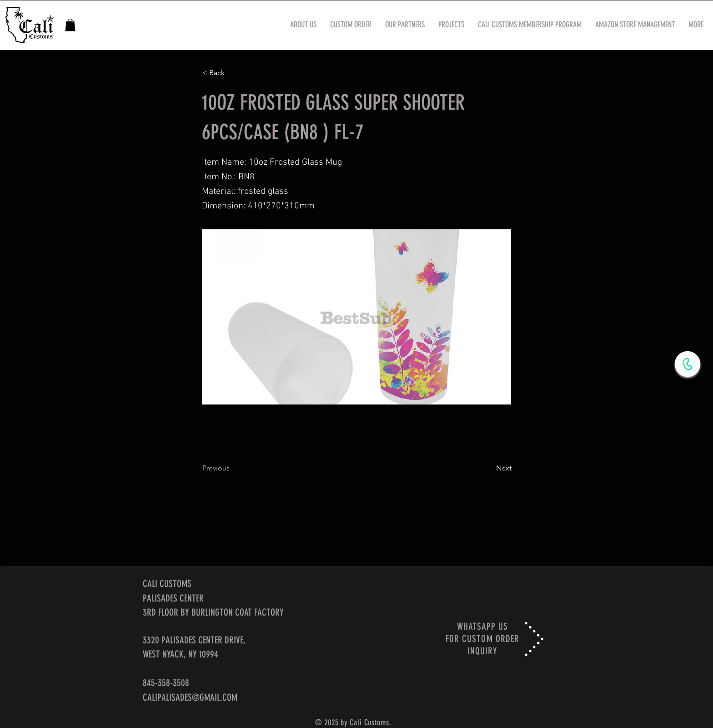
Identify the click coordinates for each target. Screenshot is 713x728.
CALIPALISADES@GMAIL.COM (190, 697)
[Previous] (232, 468)
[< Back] (232, 73)
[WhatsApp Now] (688, 364)
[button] (70, 25)
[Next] (489, 468)
